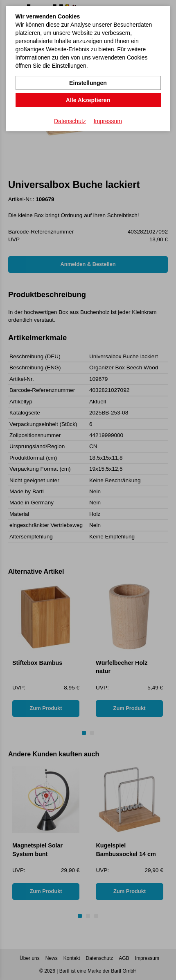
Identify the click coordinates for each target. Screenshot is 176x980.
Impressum (108, 121)
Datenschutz (70, 121)
